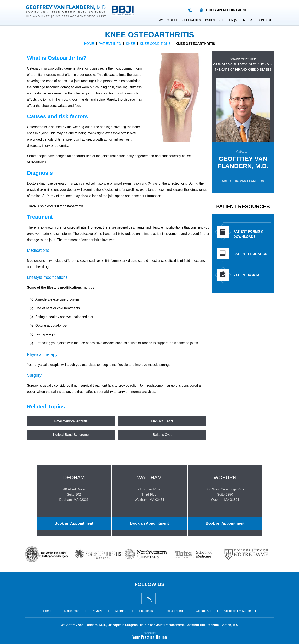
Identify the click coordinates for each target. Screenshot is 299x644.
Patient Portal (239, 275)
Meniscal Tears (162, 421)
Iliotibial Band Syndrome (71, 435)
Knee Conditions (155, 44)
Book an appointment (226, 10)
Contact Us (203, 611)
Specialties (192, 20)
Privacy (97, 611)
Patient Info (215, 20)
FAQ (233, 20)
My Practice (168, 20)
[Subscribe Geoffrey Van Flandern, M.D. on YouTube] (164, 599)
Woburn (225, 477)
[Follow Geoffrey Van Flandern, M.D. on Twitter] (150, 599)
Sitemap (121, 611)
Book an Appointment (74, 523)
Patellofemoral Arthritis (71, 421)
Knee (131, 44)
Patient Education (242, 253)
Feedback (146, 611)
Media (248, 20)
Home (152, 20)
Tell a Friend (174, 611)
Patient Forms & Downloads (240, 232)
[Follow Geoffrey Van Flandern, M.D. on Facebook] (136, 599)
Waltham (149, 477)
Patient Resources (243, 206)
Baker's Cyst (162, 435)
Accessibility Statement (240, 611)
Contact (264, 20)
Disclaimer (71, 611)
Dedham (74, 477)
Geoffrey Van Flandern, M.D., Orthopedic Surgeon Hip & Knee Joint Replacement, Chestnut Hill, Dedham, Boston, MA (151, 625)
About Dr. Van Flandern (243, 181)
